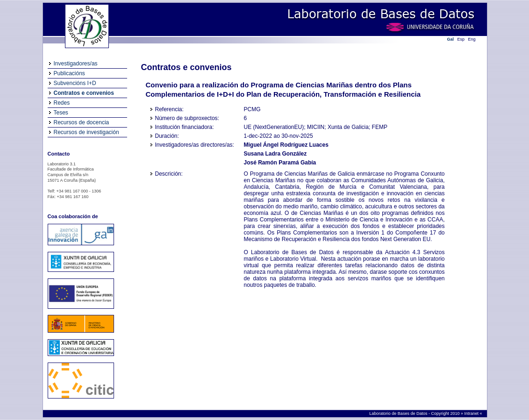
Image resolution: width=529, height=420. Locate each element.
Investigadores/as (76, 64)
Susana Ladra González (275, 154)
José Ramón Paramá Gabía (280, 163)
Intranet (472, 413)
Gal (451, 39)
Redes (62, 103)
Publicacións (69, 73)
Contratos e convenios (84, 93)
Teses (61, 113)
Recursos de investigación (86, 132)
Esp (461, 39)
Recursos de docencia (82, 122)
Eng (472, 39)
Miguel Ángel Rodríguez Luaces (286, 145)
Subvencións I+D (75, 83)
